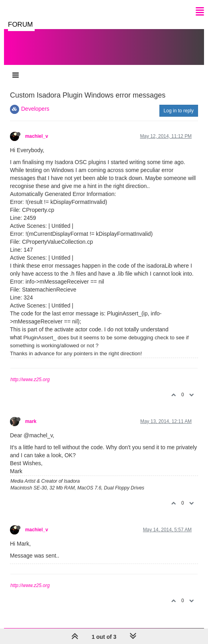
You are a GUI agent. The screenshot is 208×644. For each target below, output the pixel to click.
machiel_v (37, 136)
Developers (35, 109)
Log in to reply (179, 111)
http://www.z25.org (30, 380)
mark (31, 421)
